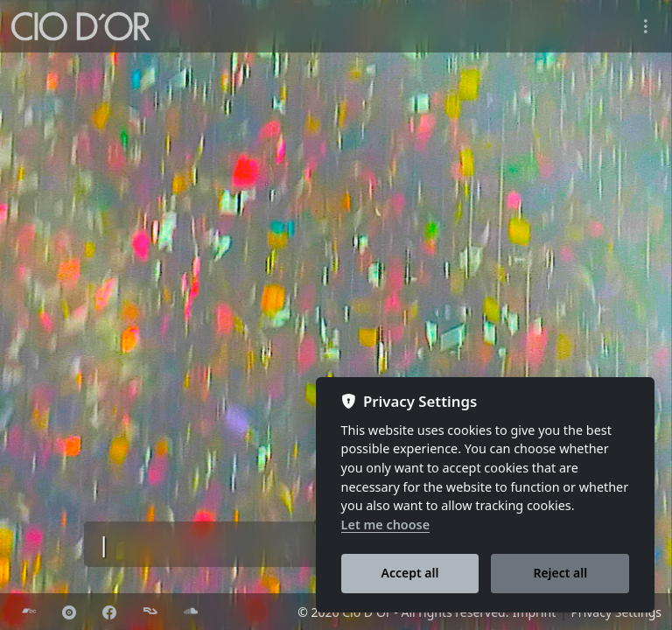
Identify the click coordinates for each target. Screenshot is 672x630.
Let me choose (386, 525)
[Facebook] (109, 612)
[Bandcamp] (29, 612)
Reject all (560, 573)
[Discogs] (69, 612)
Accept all (410, 573)
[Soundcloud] (191, 612)
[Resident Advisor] (150, 612)
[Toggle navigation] (646, 27)
